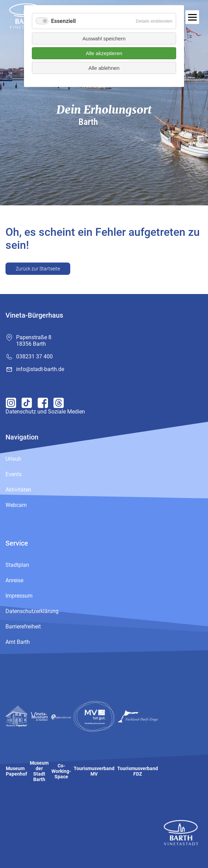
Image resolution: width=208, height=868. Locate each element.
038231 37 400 (34, 356)
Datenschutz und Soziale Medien (45, 412)
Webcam (16, 505)
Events (14, 474)
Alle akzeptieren (104, 53)
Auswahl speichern (104, 39)
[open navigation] (192, 17)
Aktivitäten (18, 490)
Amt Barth (18, 642)
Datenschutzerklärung (32, 611)
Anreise (14, 580)
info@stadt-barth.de (40, 369)
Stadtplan (17, 565)
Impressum (19, 596)
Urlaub (13, 459)
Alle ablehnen (104, 68)
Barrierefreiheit (23, 627)
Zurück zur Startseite (38, 269)
